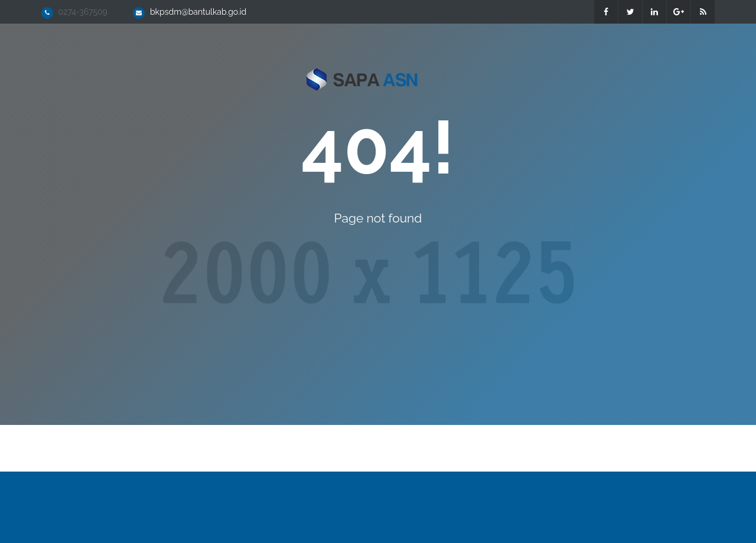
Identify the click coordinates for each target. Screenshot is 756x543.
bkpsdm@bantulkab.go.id (198, 12)
